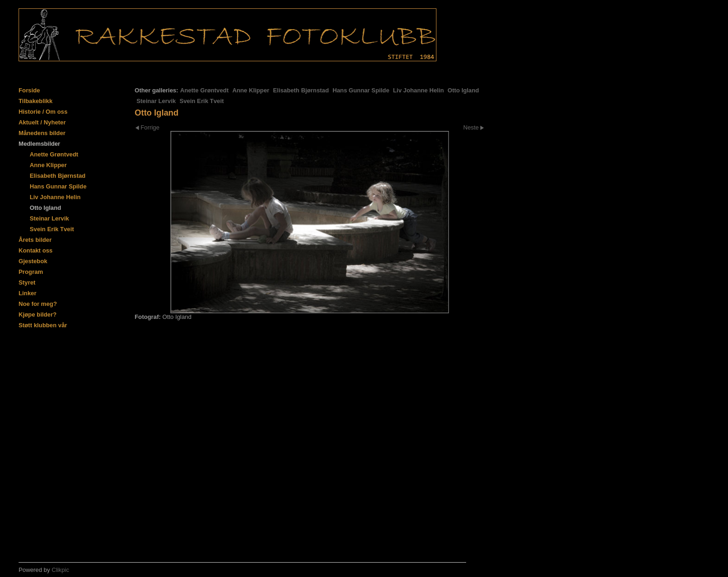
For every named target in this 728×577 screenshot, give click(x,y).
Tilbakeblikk (36, 101)
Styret (27, 282)
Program (31, 272)
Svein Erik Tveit (202, 101)
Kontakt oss (36, 250)
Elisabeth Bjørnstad (301, 90)
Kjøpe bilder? (38, 314)
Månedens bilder (42, 133)
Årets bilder (35, 240)
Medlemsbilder (39, 144)
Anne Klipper (251, 90)
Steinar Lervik (156, 101)
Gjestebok (33, 261)
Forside (29, 90)
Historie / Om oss (43, 112)
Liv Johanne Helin (419, 90)
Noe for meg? (38, 304)
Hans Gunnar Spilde (361, 90)
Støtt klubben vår (43, 325)
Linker (27, 293)
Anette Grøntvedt (205, 90)
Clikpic (60, 570)
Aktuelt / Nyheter (42, 122)
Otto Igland (463, 90)
